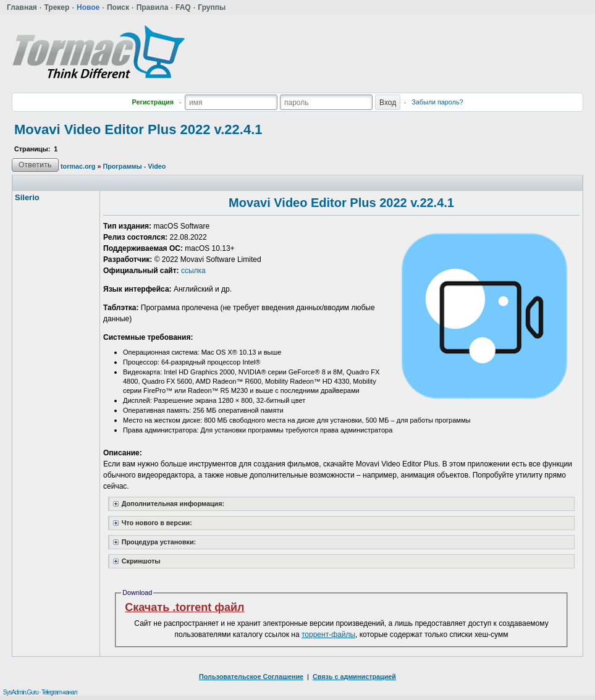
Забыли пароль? (437, 102)
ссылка (193, 271)
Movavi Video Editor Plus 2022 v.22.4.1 (138, 129)
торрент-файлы (328, 635)
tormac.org (78, 166)
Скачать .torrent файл (184, 607)
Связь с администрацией (354, 677)
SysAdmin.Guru (21, 692)
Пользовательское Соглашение (251, 677)
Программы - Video (134, 166)
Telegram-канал (59, 692)
